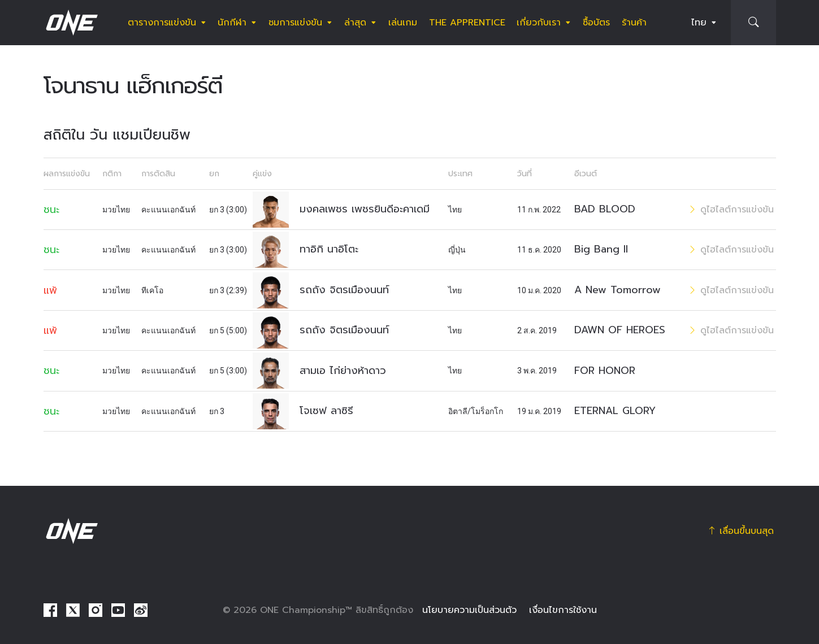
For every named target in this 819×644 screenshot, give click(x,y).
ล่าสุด (355, 23)
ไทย (699, 23)
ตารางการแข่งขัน (162, 23)
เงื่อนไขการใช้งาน (563, 610)
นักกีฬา (232, 23)
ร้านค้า (634, 23)
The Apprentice (467, 23)
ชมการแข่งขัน (295, 23)
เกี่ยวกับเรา (539, 23)
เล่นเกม (403, 23)
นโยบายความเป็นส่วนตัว (469, 610)
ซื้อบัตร (596, 23)
